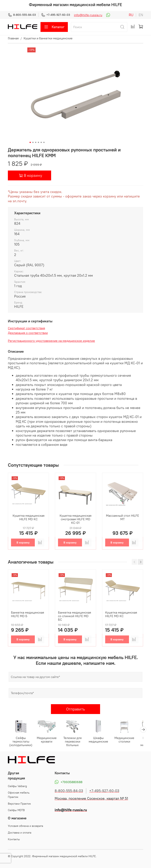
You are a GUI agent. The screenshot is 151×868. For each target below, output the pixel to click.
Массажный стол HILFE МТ (122, 517)
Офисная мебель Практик (19, 795)
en (141, 15)
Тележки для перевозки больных (73, 741)
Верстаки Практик (19, 803)
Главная (13, 38)
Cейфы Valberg (17, 786)
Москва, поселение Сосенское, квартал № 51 (91, 798)
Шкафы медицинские (99, 740)
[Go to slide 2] (33, 142)
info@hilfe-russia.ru (88, 15)
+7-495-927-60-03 (56, 15)
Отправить (75, 709)
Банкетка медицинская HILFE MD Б (28, 614)
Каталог (54, 27)
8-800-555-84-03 (22, 15)
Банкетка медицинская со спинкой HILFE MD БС (75, 616)
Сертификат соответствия (26, 328)
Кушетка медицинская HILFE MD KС (29, 517)
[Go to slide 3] (36, 142)
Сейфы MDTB (16, 810)
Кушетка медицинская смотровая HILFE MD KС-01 (75, 519)
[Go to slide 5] (41, 142)
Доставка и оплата (20, 832)
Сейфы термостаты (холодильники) (22, 741)
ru (131, 15)
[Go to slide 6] (44, 142)
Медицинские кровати (47, 740)
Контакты (14, 839)
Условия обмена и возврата (25, 826)
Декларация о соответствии (28, 333)
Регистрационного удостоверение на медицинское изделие (51, 341)
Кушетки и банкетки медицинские (48, 38)
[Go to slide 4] (39, 142)
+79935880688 (69, 782)
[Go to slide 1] (30, 142)
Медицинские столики (124, 740)
